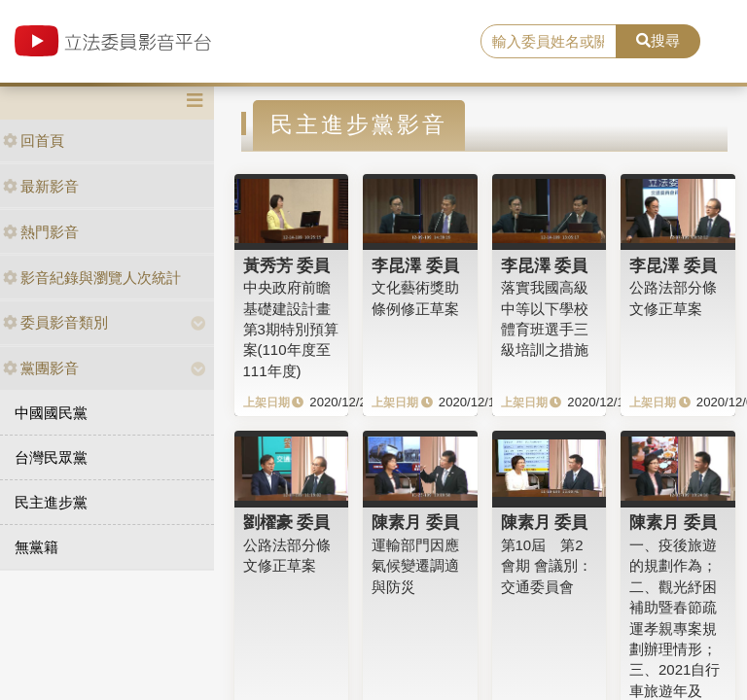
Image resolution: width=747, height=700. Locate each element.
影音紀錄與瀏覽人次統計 (92, 278)
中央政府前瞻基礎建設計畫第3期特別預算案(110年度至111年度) (291, 329)
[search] (549, 42)
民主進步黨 (51, 502)
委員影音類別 (55, 322)
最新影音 (41, 186)
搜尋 (658, 40)
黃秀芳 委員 (287, 265)
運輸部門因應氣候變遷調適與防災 (415, 566)
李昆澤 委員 (415, 265)
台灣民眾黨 (51, 457)
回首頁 (34, 140)
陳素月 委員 (415, 522)
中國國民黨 (51, 413)
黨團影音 (41, 368)
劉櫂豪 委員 (287, 522)
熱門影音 (41, 232)
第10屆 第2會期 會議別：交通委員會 (547, 566)
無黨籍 (36, 547)
